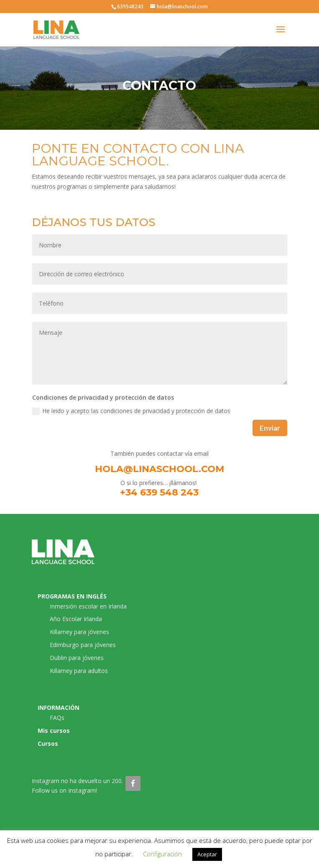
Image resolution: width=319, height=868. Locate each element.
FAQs (57, 718)
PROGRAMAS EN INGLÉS (72, 596)
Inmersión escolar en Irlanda (88, 606)
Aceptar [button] (207, 854)
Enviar (270, 428)
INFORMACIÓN (59, 707)
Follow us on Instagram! (64, 790)
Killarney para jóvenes (79, 632)
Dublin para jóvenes (77, 658)
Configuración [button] (162, 854)
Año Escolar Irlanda (76, 619)
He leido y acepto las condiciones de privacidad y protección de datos (131, 411)
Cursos (48, 743)
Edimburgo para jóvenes (83, 645)
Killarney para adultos (79, 671)
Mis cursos (54, 731)
